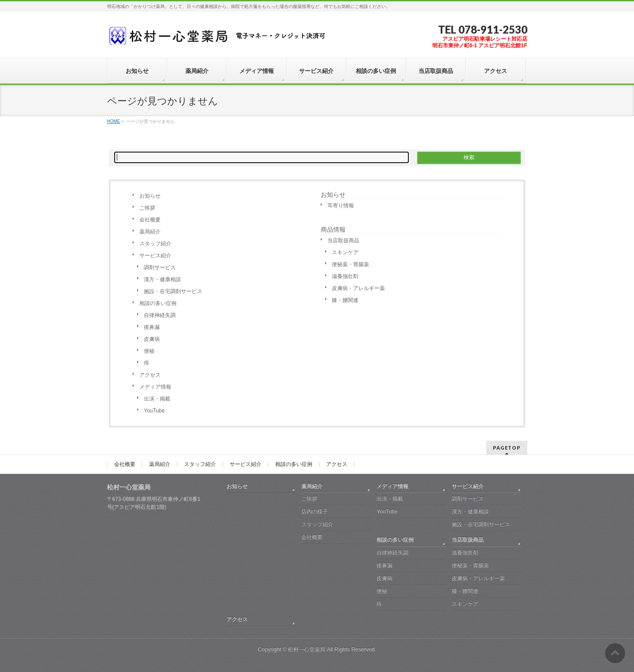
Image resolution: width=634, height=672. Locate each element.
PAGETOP (507, 448)
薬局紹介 (150, 232)
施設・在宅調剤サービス (173, 291)
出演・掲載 (157, 399)
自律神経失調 (160, 315)
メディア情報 (155, 387)
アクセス (150, 375)
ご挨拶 (147, 208)
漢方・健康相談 (162, 279)
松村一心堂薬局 (307, 649)
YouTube (154, 411)
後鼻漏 (152, 327)
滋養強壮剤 (345, 276)
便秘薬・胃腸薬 (350, 264)
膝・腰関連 (345, 300)
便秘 (149, 351)
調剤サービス (160, 267)
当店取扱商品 (343, 241)
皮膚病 (152, 339)
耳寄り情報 (341, 206)
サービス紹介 (155, 256)
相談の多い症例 (158, 303)
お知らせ (150, 196)
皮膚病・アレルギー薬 (358, 288)
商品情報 (333, 229)
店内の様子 (315, 512)
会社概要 (150, 220)
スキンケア (345, 252)
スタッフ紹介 (155, 244)
